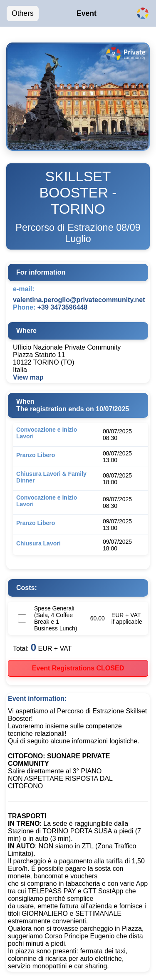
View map (28, 377)
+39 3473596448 (63, 307)
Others (23, 13)
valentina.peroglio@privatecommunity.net (79, 300)
